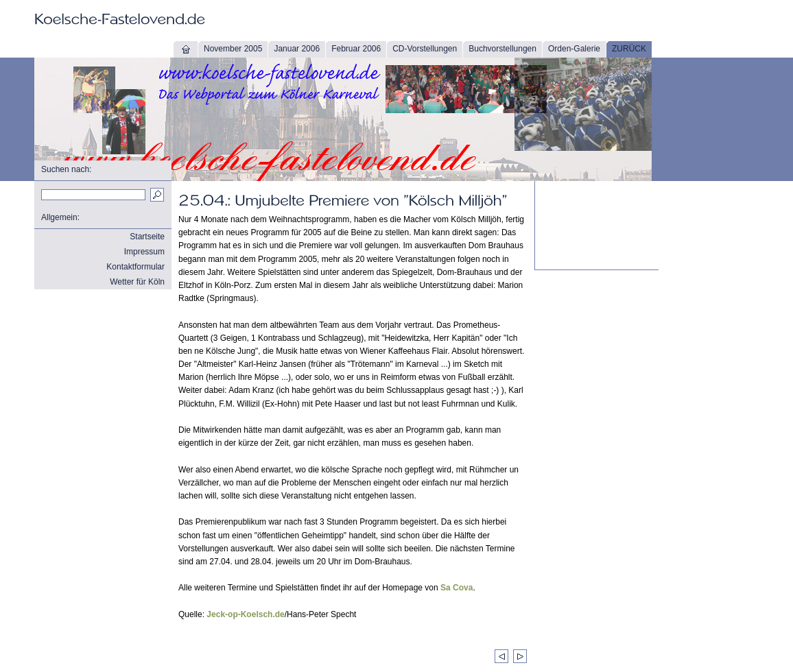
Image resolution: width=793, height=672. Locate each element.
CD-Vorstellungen (425, 49)
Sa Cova (457, 588)
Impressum (144, 252)
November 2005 (233, 49)
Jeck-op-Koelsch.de (245, 614)
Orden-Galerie (574, 49)
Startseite (147, 237)
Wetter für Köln (137, 282)
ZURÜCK (629, 49)
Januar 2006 (297, 49)
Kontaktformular (135, 267)
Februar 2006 (356, 49)
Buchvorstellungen (502, 49)
